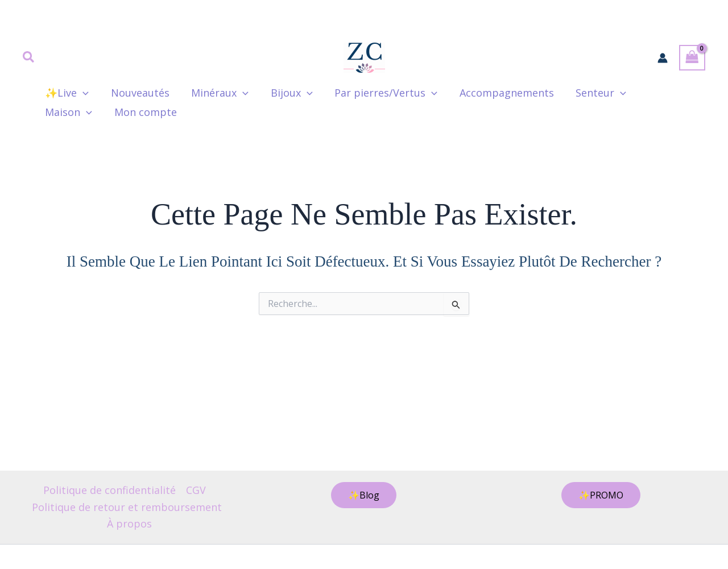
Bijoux (287, 93)
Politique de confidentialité (109, 490)
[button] (29, 58)
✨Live (66, 93)
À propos (129, 524)
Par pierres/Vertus (379, 93)
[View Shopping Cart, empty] (692, 58)
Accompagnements (498, 93)
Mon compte (76, 112)
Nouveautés (138, 93)
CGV (196, 490)
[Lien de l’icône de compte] (663, 58)
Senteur (591, 93)
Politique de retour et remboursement (127, 507)
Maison (661, 93)
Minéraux (216, 93)
